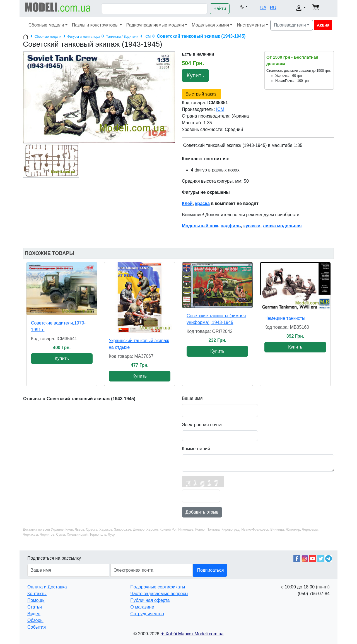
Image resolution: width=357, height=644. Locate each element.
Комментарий (196, 449)
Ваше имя (192, 398)
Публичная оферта (150, 600)
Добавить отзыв (202, 512)
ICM (148, 37)
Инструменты (251, 25)
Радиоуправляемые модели (155, 25)
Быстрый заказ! (202, 94)
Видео (34, 614)
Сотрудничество (147, 614)
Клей (187, 203)
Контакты (37, 594)
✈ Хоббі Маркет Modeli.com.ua (192, 634)
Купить (195, 75)
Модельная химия (210, 25)
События (37, 627)
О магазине (142, 607)
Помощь (36, 600)
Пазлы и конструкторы (95, 25)
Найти (220, 9)
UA (263, 8)
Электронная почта (202, 425)
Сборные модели (46, 25)
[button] (244, 7)
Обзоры (35, 620)
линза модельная (282, 226)
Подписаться (210, 570)
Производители (290, 25)
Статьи (35, 607)
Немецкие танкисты (285, 318)
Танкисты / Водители (122, 37)
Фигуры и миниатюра (84, 37)
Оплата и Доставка (47, 587)
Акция (323, 25)
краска (202, 203)
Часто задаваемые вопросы (159, 594)
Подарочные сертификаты (158, 587)
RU (273, 8)
